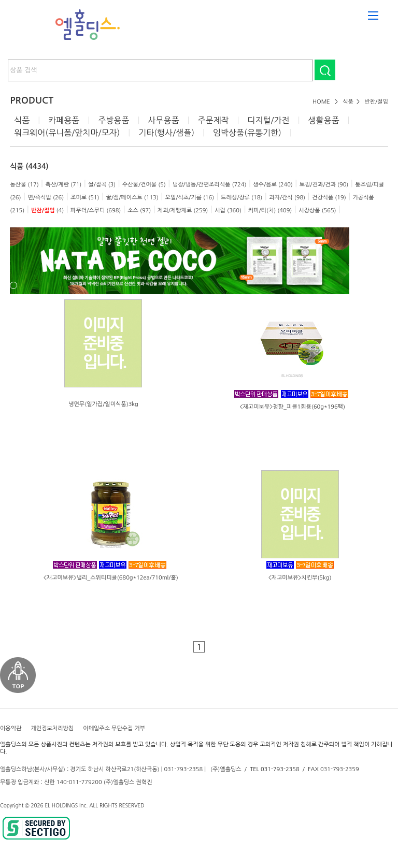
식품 (348, 102)
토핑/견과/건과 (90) (324, 185)
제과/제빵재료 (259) (183, 211)
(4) (47, 211)
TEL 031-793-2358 (274, 769)
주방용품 (113, 120)
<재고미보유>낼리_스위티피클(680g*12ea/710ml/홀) (111, 578)
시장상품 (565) (317, 211)
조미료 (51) (85, 198)
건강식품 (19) (329, 198)
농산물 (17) (24, 185)
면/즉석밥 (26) (46, 198)
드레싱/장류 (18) (241, 198)
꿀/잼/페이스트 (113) (132, 198)
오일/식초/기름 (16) (190, 198)
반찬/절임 (376, 102)
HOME (321, 102)
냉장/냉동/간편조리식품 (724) (210, 185)
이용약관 (11, 728)
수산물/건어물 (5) (144, 185)
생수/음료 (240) (273, 185)
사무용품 (163, 120)
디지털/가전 (268, 120)
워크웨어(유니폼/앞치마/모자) (67, 133)
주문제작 (213, 120)
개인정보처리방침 (52, 728)
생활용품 (323, 120)
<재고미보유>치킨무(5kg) (300, 578)
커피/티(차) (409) (270, 211)
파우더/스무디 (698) (96, 211)
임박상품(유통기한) (247, 133)
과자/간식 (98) (287, 198)
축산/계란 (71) (63, 185)
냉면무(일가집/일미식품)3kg (103, 404)
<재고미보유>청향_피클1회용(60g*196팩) (293, 407)
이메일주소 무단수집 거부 (114, 728)
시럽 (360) (228, 211)
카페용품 (64, 120)
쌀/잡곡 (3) (102, 185)
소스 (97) (139, 211)
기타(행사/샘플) (166, 133)
